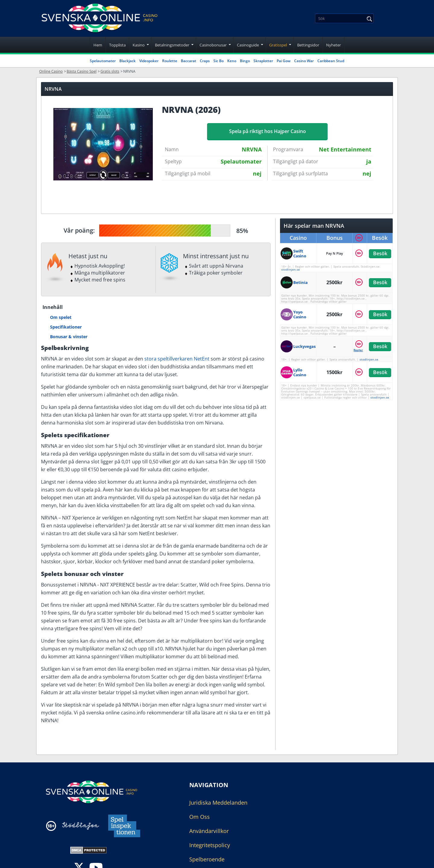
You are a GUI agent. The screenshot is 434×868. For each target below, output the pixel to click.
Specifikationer (66, 327)
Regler (358, 350)
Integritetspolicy (210, 845)
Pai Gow (284, 61)
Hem (98, 45)
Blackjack (127, 61)
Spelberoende (207, 859)
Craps (205, 61)
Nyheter (333, 45)
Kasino (139, 45)
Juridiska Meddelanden (218, 803)
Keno (232, 61)
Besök (380, 253)
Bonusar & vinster (69, 337)
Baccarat (189, 61)
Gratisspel (278, 45)
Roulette (170, 61)
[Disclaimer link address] (81, 826)
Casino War (304, 61)
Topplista (117, 45)
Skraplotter (263, 61)
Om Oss (200, 817)
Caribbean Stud (331, 61)
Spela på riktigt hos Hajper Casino (267, 131)
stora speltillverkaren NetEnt (177, 359)
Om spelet (61, 317)
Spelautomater (103, 61)
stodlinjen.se (291, 269)
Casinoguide (248, 45)
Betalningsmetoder (172, 45)
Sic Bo (219, 61)
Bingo (245, 61)
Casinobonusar (213, 45)
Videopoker (149, 61)
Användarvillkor (209, 831)
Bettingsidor (308, 45)
